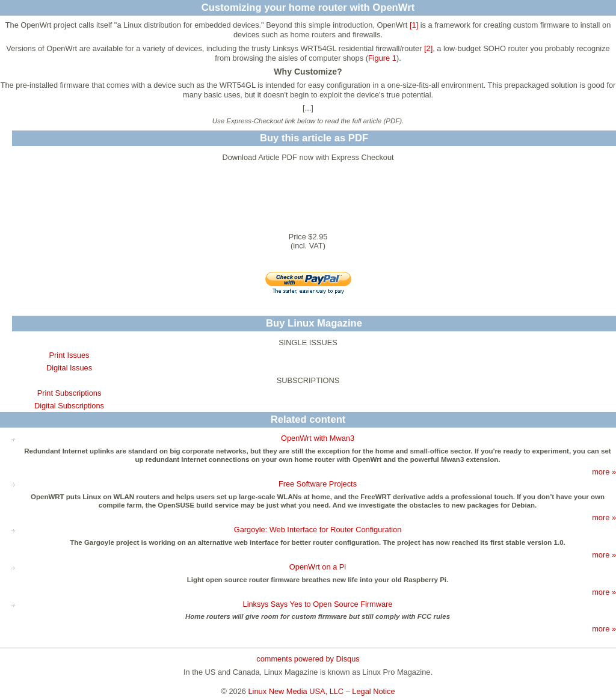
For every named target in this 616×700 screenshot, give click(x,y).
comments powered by (308, 659)
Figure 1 (382, 58)
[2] (428, 48)
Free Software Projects (318, 484)
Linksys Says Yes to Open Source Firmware (318, 604)
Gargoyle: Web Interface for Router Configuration (318, 530)
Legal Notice (373, 691)
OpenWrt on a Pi (318, 567)
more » (604, 472)
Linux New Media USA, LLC (296, 691)
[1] (414, 25)
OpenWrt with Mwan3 (318, 438)
